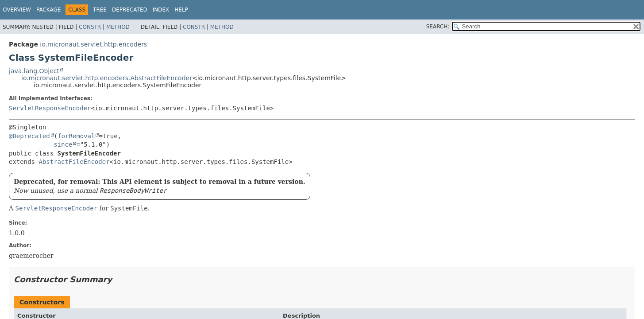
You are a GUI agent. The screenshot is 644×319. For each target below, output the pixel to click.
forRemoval (76, 136)
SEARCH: (438, 27)
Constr (90, 27)
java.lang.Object (34, 71)
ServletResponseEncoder (50, 108)
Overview (17, 10)
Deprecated (130, 10)
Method (118, 27)
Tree (100, 10)
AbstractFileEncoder (74, 162)
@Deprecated (29, 136)
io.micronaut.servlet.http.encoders (93, 44)
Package (48, 10)
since (63, 144)
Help (181, 10)
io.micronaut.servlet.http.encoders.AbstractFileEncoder (107, 78)
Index (161, 10)
